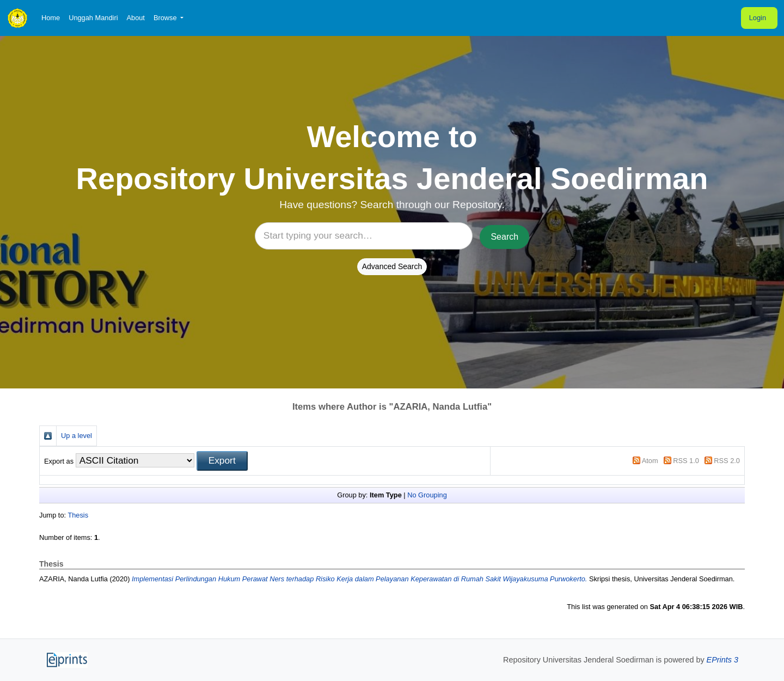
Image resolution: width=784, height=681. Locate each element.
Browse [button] (166, 18)
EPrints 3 (722, 660)
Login (758, 18)
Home (51, 18)
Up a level (76, 436)
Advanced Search (392, 266)
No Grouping (427, 495)
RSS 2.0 (727, 461)
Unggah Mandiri (93, 18)
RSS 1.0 (686, 461)
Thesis (78, 515)
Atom (650, 461)
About (135, 18)
